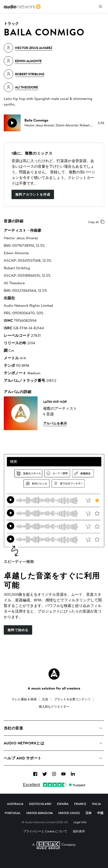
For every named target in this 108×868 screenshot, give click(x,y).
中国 (100, 813)
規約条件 (79, 831)
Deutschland (40, 804)
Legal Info (80, 822)
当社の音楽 (13, 728)
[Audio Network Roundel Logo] (54, 674)
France (80, 804)
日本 (89, 813)
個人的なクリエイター (54, 706)
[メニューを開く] (100, 7)
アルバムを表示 (55, 423)
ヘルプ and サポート (23, 758)
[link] (22, 7)
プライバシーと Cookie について (45, 831)
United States (69, 813)
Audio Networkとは (24, 743)
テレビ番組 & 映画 (24, 699)
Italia (96, 804)
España (63, 804)
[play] (12, 123)
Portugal (13, 813)
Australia (15, 804)
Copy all (97, 222)
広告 (45, 699)
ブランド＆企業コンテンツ (72, 699)
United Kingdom (39, 813)
